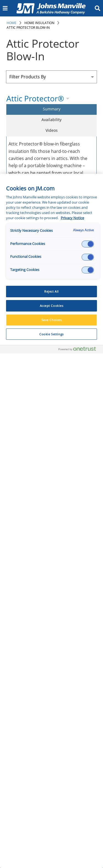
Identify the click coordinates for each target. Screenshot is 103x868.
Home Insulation (39, 23)
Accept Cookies (52, 306)
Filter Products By (28, 77)
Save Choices (52, 320)
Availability (51, 120)
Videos (52, 130)
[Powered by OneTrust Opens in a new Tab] (79, 350)
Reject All (51, 291)
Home (12, 23)
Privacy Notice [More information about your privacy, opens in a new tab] (72, 218)
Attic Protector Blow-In (28, 28)
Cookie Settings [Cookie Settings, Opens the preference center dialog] (51, 334)
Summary (52, 109)
